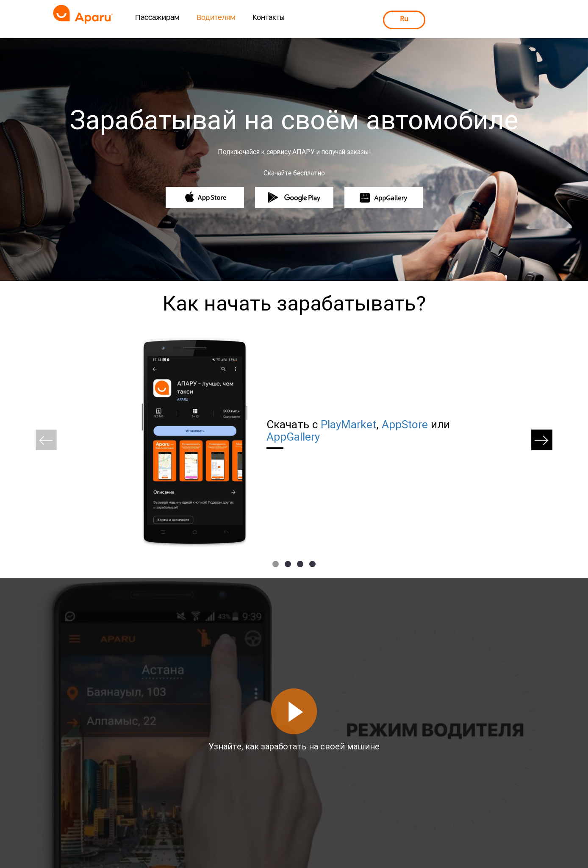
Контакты (269, 17)
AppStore (405, 424)
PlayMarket (348, 424)
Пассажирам (157, 17)
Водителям (216, 17)
